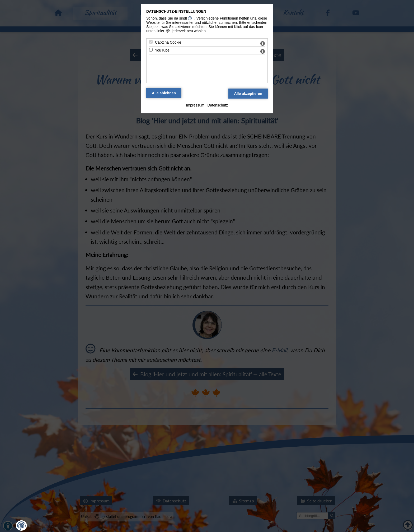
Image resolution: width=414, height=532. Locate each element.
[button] (21, 526)
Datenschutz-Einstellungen (176, 11)
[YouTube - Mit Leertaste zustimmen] (151, 50)
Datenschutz (218, 105)
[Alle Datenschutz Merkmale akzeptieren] (248, 94)
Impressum (195, 105)
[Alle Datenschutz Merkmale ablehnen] (164, 93)
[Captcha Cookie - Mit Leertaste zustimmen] (151, 42)
